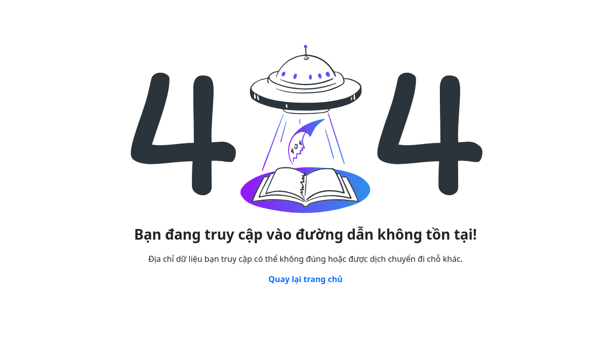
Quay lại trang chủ (305, 279)
